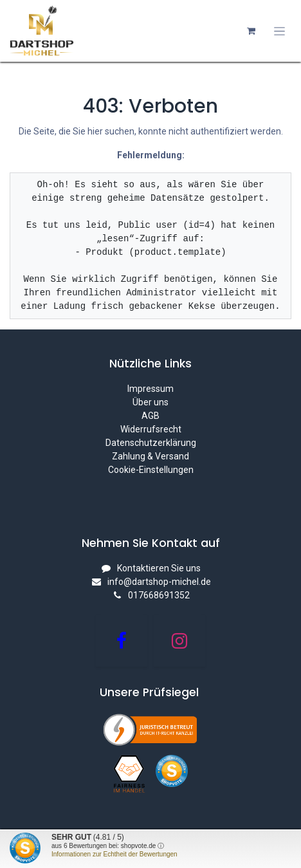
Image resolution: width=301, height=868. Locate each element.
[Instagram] (179, 641)
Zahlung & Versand (150, 456)
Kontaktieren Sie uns (159, 568)
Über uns (150, 402)
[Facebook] (122, 641)
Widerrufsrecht (151, 429)
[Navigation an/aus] (279, 31)
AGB (150, 416)
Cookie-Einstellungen (151, 470)
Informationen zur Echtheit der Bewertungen (114, 854)
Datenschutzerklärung (151, 443)
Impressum (150, 389)
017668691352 (159, 595)
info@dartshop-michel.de (159, 582)
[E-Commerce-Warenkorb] (251, 31)
